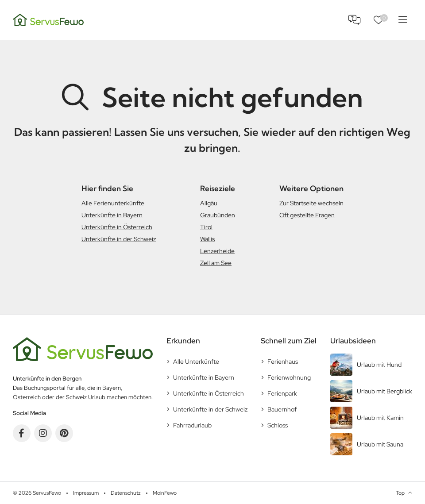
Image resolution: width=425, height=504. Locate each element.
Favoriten (384, 18)
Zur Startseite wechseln (311, 203)
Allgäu (209, 203)
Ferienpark (282, 393)
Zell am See (216, 263)
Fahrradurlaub (192, 425)
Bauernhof (282, 409)
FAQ (355, 20)
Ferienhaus (283, 362)
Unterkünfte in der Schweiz (119, 239)
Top (400, 493)
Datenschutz (126, 493)
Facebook (22, 433)
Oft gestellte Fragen (307, 215)
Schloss (278, 425)
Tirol (206, 227)
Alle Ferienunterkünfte (113, 203)
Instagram (43, 433)
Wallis (207, 239)
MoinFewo (165, 493)
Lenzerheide (217, 251)
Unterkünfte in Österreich (117, 227)
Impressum (86, 493)
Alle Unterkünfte (196, 362)
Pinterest (64, 433)
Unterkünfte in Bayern (112, 215)
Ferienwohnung (289, 377)
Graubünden (218, 215)
